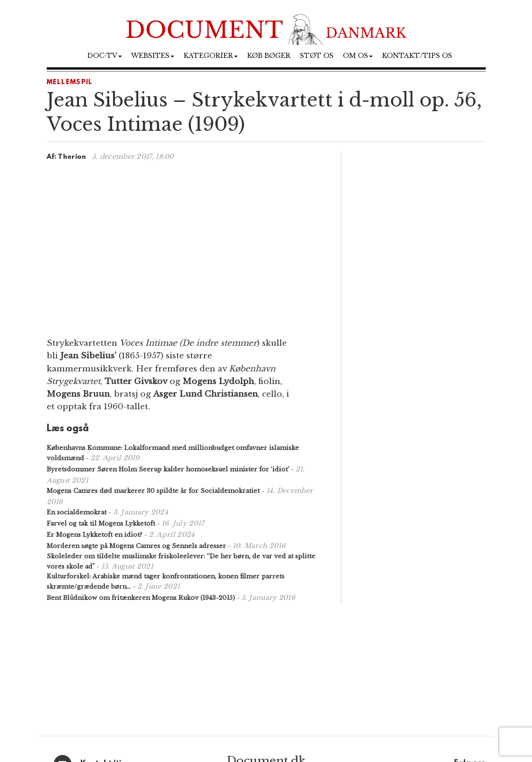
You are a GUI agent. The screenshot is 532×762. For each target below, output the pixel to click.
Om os (358, 56)
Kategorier (211, 56)
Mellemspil (70, 82)
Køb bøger (269, 56)
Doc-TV (105, 56)
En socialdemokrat (77, 512)
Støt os (317, 56)
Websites (153, 56)
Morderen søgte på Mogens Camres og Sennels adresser (136, 546)
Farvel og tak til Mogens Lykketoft (101, 523)
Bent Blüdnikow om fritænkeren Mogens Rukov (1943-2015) (141, 598)
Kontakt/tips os (417, 56)
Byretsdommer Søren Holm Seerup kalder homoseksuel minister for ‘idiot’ (168, 469)
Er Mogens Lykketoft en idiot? (95, 535)
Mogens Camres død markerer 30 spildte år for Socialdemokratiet (153, 491)
